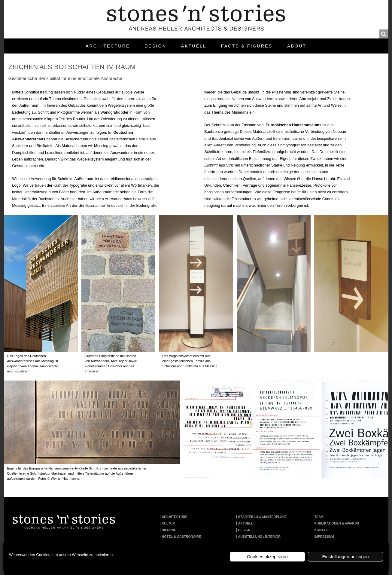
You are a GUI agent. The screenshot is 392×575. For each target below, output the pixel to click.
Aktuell (194, 46)
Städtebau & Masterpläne (263, 517)
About (297, 46)
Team (319, 517)
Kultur (169, 523)
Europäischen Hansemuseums (293, 125)
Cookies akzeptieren (267, 557)
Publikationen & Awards (337, 523)
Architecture (108, 46)
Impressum (324, 537)
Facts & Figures (247, 46)
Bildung (169, 530)
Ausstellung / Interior (260, 537)
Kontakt (322, 530)
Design (155, 46)
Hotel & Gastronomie (182, 537)
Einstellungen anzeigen (345, 557)
